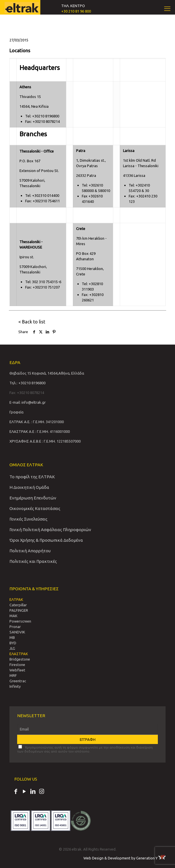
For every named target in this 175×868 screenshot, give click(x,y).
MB (12, 637)
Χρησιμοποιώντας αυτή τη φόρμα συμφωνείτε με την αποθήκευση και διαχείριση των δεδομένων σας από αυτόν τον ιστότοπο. (85, 749)
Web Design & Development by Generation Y (125, 858)
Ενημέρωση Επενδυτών (33, 498)
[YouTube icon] (24, 792)
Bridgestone (20, 659)
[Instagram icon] (41, 792)
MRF (13, 675)
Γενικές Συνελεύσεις (28, 519)
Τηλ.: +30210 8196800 (27, 383)
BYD (13, 643)
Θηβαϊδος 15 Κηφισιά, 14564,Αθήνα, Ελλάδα (47, 373)
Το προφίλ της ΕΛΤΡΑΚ (32, 477)
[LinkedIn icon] (33, 792)
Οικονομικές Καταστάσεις (35, 508)
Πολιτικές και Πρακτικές (33, 561)
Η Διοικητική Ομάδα (29, 487)
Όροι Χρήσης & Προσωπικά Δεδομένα (46, 540)
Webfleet (17, 670)
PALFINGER (19, 610)
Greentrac (18, 681)
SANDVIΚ (17, 632)
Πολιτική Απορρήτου (30, 551)
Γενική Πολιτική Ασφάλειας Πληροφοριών (50, 530)
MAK (13, 616)
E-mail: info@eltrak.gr (28, 402)
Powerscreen (20, 621)
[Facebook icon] (16, 792)
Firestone (17, 665)
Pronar (15, 627)
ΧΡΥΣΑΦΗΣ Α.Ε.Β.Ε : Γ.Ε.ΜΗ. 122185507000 (45, 441)
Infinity (15, 686)
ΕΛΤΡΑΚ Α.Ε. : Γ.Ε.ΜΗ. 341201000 (37, 422)
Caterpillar (18, 605)
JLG (12, 648)
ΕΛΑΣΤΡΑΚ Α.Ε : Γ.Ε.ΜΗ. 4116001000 (40, 431)
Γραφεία (16, 412)
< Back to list (32, 322)
